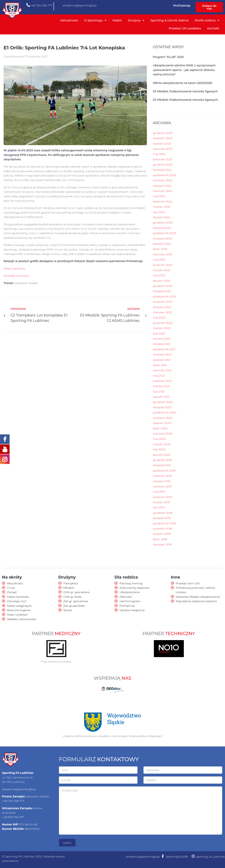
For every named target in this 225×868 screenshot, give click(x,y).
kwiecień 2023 (163, 265)
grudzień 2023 (163, 222)
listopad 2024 (162, 170)
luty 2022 (159, 333)
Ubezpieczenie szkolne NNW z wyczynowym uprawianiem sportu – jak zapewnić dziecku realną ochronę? (184, 70)
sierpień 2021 (162, 360)
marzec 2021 (161, 386)
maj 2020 (159, 439)
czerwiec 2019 (162, 486)
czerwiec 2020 (163, 434)
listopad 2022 (162, 291)
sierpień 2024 (162, 186)
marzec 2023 (162, 270)
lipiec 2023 (160, 249)
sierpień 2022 (162, 307)
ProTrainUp (182, 5)
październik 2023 (164, 233)
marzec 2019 (161, 502)
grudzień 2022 (163, 286)
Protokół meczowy (16, 276)
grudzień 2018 (163, 513)
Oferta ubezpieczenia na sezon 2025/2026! (183, 83)
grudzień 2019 (162, 460)
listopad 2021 (162, 344)
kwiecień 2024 (163, 202)
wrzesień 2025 (163, 138)
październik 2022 (164, 296)
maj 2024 (159, 196)
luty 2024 (159, 212)
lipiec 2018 (160, 539)
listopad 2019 (162, 465)
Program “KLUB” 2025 (168, 57)
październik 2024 (165, 175)
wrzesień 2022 (163, 302)
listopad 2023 (162, 228)
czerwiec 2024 (163, 191)
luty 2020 (159, 449)
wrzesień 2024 (163, 180)
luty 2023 (159, 275)
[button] (209, 7)
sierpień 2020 (162, 423)
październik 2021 (164, 349)
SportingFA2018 (177, 857)
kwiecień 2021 (162, 381)
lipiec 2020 (160, 428)
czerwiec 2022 (163, 312)
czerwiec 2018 (162, 544)
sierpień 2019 (162, 481)
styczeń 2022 (162, 339)
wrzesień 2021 (162, 354)
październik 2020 (165, 412)
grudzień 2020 (163, 402)
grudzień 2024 (163, 165)
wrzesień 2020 (163, 418)
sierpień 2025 (162, 144)
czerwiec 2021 (162, 370)
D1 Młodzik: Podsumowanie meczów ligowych (185, 91)
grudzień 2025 (163, 133)
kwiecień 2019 (162, 497)
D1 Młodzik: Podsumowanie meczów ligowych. (186, 100)
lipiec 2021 (160, 365)
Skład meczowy (14, 268)
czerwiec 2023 (163, 254)
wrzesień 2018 (162, 529)
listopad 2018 (162, 518)
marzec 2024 (162, 207)
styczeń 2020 (162, 455)
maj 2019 (159, 492)
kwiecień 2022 (163, 323)
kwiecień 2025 (163, 159)
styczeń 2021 (161, 397)
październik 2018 (164, 523)
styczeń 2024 (162, 217)
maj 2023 (159, 259)
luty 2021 (159, 391)
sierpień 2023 (162, 244)
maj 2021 (159, 376)
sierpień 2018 (162, 534)
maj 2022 (159, 317)
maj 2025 (159, 154)
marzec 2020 (162, 444)
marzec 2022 (162, 328)
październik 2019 (164, 471)
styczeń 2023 (162, 281)
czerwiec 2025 (163, 149)
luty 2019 (159, 507)
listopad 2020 (162, 407)
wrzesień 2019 (162, 476)
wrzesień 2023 (163, 238)
